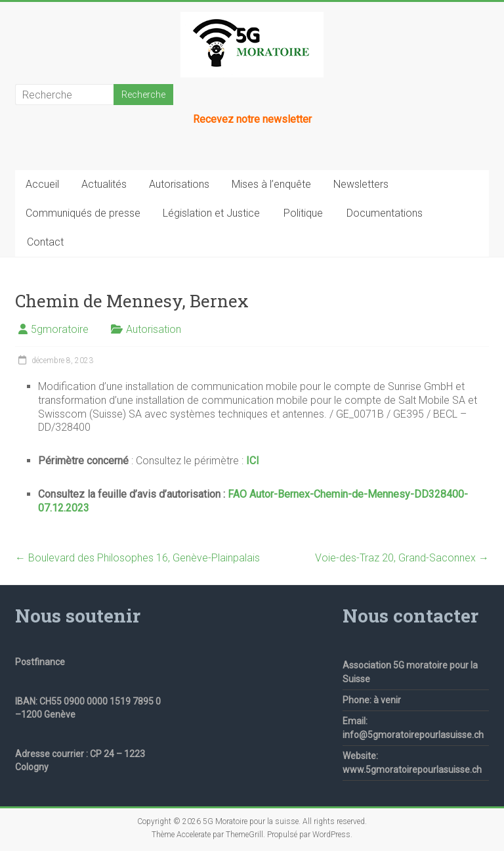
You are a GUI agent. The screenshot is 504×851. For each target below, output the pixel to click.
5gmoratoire (60, 329)
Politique (303, 213)
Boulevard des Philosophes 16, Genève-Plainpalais (137, 558)
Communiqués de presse (83, 213)
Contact (45, 242)
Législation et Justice (211, 213)
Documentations (385, 213)
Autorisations (179, 184)
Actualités (104, 184)
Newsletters (361, 184)
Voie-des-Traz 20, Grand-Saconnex (402, 558)
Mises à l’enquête (271, 184)
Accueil (42, 184)
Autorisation (154, 329)
